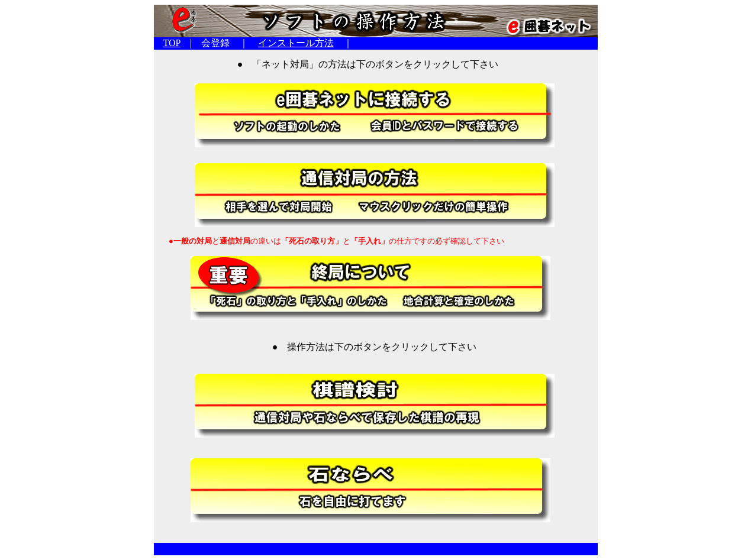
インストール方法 (296, 43)
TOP (172, 43)
